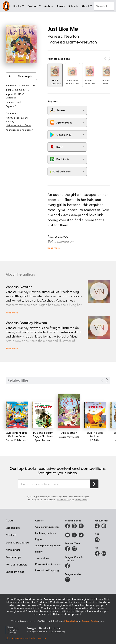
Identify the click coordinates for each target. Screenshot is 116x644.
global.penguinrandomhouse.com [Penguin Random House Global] (26, 638)
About (10, 521)
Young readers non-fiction (19, 130)
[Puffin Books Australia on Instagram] (97, 540)
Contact (11, 535)
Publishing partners (45, 533)
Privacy (39, 552)
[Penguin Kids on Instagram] (104, 526)
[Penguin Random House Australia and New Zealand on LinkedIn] (74, 535)
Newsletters (13, 550)
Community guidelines (47, 527)
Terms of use (42, 558)
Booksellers (13, 528)
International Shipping (47, 570)
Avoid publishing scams (48, 545)
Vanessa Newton (63, 36)
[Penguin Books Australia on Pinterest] (81, 526)
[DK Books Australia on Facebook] (97, 553)
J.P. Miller (95, 440)
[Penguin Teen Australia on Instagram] (74, 549)
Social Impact (15, 572)
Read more (54, 248)
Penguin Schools (16, 565)
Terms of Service (90, 621)
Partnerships (13, 557)
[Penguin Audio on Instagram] (68, 580)
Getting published (17, 543)
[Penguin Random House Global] (16, 630)
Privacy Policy (81, 500)
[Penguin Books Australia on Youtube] (68, 535)
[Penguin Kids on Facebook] (97, 526)
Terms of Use (63, 500)
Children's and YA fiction (18, 125)
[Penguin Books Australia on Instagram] (74, 526)
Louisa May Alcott (69, 437)
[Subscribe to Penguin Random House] (94, 484)
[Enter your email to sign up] (54, 484)
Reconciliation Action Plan (49, 564)
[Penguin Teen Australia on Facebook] (68, 549)
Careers (39, 521)
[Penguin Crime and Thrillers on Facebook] (68, 566)
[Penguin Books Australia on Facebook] (68, 526)
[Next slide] (107, 380)
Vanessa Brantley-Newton (73, 42)
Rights (39, 539)
